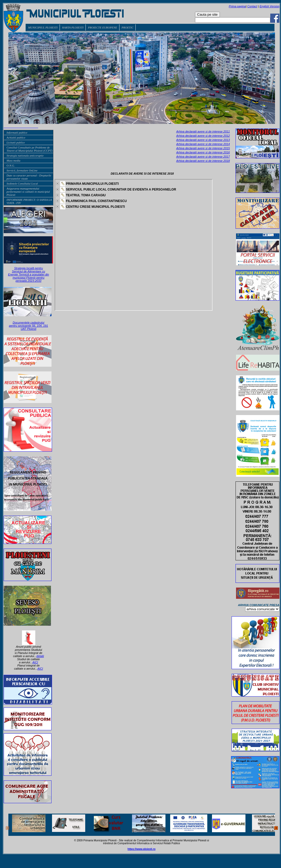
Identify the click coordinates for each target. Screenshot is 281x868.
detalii (40, 656)
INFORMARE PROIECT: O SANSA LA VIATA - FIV (29, 201)
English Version (269, 6)
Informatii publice (17, 133)
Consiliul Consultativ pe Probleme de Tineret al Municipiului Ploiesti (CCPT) (30, 149)
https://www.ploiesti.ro (142, 849)
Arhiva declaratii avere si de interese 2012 (203, 136)
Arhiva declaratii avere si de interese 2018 (203, 161)
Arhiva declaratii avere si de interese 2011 (203, 131)
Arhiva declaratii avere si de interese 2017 (203, 157)
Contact (252, 6)
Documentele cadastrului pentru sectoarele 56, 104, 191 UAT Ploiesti (28, 326)
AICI (35, 662)
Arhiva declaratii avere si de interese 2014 (203, 144)
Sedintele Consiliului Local (22, 183)
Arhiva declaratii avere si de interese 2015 (203, 148)
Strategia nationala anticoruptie (25, 156)
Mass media (13, 160)
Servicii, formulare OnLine (22, 170)
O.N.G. (11, 165)
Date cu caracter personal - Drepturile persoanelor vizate (29, 177)
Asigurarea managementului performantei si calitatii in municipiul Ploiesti (28, 192)
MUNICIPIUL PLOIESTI (43, 27)
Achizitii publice (16, 137)
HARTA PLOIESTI (73, 27)
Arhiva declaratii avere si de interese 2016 (203, 152)
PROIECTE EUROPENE (102, 27)
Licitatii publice (16, 142)
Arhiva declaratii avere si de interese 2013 (203, 140)
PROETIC (127, 27)
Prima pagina (237, 6)
